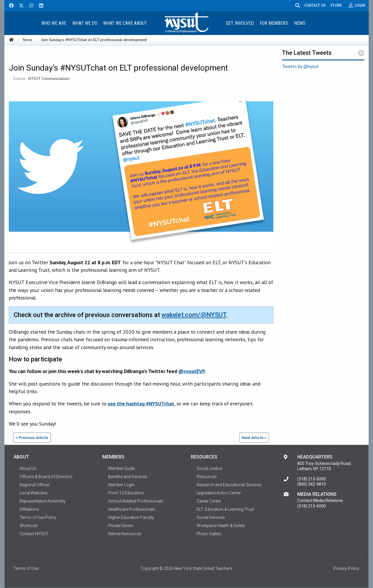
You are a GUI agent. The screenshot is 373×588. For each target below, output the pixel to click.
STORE (336, 5)
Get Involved (240, 23)
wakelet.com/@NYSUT (194, 315)
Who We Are (54, 23)
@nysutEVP (191, 371)
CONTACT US (315, 5)
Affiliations (29, 509)
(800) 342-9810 (312, 484)
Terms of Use (26, 568)
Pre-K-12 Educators (126, 493)
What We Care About (125, 23)
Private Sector (121, 526)
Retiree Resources (125, 534)
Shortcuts (29, 526)
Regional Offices (35, 485)
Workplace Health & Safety (221, 526)
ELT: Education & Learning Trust (225, 509)
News (300, 23)
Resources (207, 477)
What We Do (85, 23)
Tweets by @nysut (300, 66)
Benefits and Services (128, 477)
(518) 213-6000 (312, 479)
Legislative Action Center (219, 493)
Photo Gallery (209, 534)
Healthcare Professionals (132, 509)
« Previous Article (32, 437)
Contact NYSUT (34, 534)
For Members (274, 23)
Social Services (211, 517)
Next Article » (254, 437)
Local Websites (34, 493)
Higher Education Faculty (131, 517)
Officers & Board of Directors (46, 477)
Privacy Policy (346, 568)
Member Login (121, 485)
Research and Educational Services (229, 485)
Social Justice (210, 468)
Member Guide (121, 468)
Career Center (209, 501)
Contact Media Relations (320, 501)
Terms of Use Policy (38, 517)
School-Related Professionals (136, 501)
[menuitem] (54, 23)
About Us (28, 468)
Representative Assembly (43, 501)
